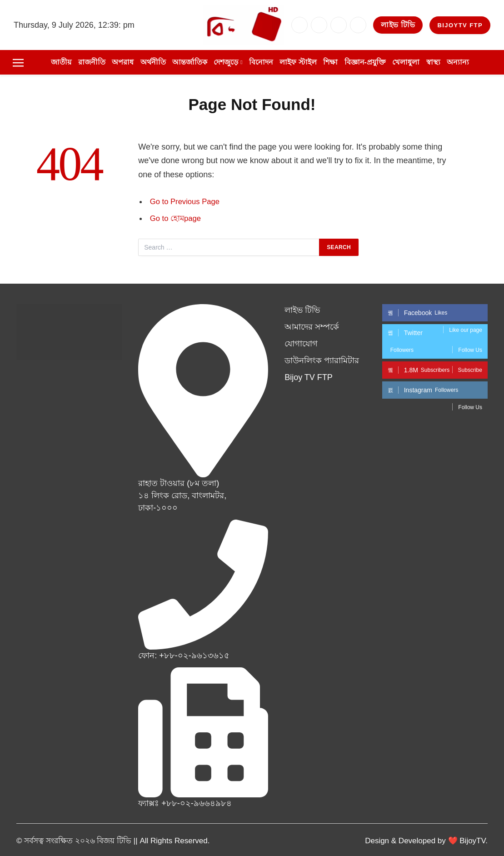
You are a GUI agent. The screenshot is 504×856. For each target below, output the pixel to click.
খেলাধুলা (406, 62)
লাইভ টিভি (398, 25)
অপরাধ (123, 62)
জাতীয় (61, 62)
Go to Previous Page (185, 202)
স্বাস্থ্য (433, 62)
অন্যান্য (458, 62)
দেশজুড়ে (226, 62)
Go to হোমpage (175, 218)
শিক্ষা (330, 62)
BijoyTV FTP (460, 25)
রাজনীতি (92, 62)
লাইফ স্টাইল (298, 62)
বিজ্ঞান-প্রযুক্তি (365, 62)
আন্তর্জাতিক (190, 62)
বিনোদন (261, 62)
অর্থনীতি (153, 62)
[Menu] (18, 62)
